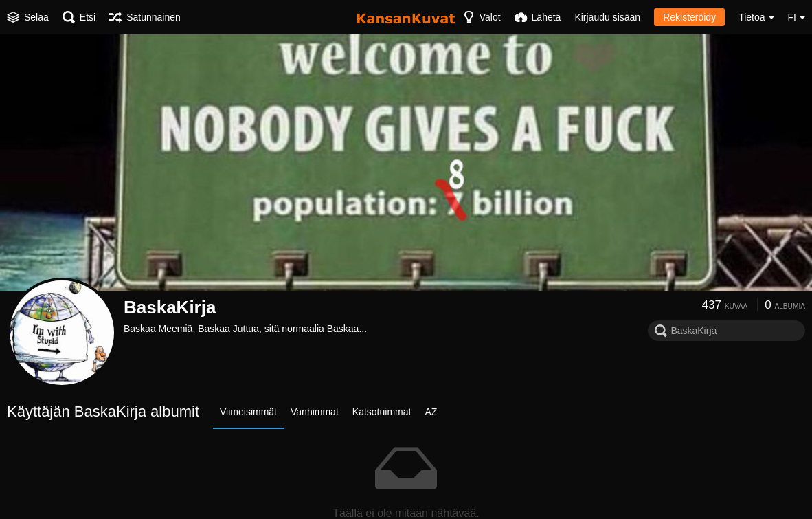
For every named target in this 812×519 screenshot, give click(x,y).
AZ (431, 412)
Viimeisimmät (248, 412)
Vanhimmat (315, 412)
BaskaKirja (170, 307)
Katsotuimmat (382, 412)
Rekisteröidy (689, 17)
